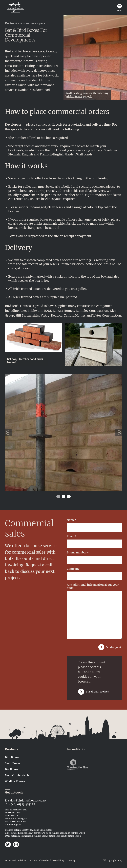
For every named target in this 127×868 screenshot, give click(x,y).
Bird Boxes (12, 757)
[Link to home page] (16, 7)
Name (72, 520)
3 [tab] (69, 497)
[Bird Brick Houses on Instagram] (16, 845)
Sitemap (71, 860)
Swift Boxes (13, 763)
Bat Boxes (11, 769)
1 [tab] (58, 497)
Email (72, 536)
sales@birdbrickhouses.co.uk (27, 800)
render (32, 80)
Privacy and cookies (39, 860)
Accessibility (58, 860)
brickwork (50, 75)
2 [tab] (63, 497)
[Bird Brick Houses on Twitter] (8, 845)
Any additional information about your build (93, 586)
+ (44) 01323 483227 (22, 804)
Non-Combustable (17, 775)
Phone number (78, 553)
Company (73, 569)
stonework (13, 80)
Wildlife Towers (15, 781)
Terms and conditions (16, 860)
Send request (114, 647)
